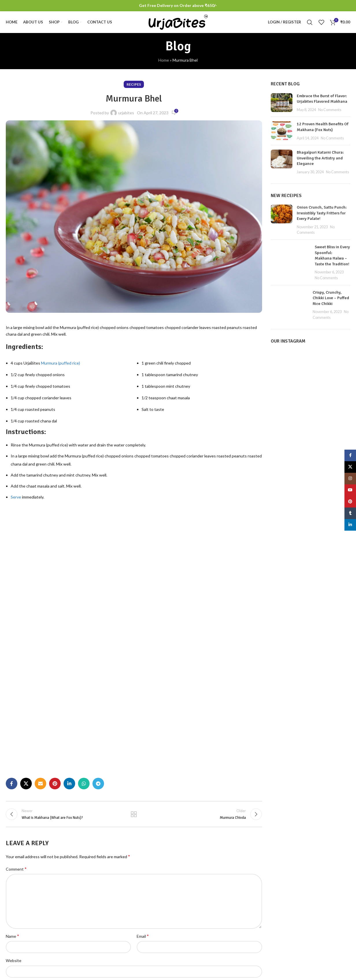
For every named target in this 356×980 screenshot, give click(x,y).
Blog (304, 937)
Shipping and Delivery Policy (319, 914)
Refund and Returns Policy (324, 927)
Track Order (252, 921)
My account (252, 891)
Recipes (134, 88)
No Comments (330, 113)
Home (164, 63)
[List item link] (46, 932)
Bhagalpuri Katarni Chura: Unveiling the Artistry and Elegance (320, 161)
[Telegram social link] (98, 604)
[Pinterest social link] (55, 604)
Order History (254, 911)
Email (143, 757)
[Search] (310, 24)
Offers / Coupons (257, 931)
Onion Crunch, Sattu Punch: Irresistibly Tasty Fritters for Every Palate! (322, 216)
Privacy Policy (312, 901)
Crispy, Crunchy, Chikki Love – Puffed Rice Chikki (331, 301)
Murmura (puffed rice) (61, 366)
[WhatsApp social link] (84, 604)
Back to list (134, 635)
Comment (16, 690)
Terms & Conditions (318, 891)
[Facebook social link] (12, 604)
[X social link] (26, 604)
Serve (16, 500)
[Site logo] (178, 23)
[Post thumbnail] (282, 106)
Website (14, 782)
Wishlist (249, 901)
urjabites (126, 116)
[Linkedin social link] (69, 604)
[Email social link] (40, 604)
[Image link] (46, 888)
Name (12, 757)
